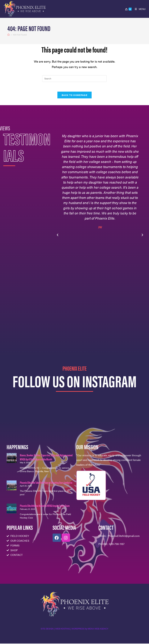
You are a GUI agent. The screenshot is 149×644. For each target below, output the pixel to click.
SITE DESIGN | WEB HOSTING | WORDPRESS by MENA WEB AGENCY (74, 629)
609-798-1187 (117, 544)
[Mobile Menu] (139, 9)
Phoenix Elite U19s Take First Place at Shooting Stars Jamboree (46, 483)
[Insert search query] (74, 79)
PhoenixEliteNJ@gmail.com (124, 536)
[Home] (9, 35)
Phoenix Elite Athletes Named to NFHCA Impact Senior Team (45, 506)
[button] (58, 235)
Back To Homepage (74, 95)
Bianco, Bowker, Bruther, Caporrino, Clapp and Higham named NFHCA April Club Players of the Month (46, 457)
